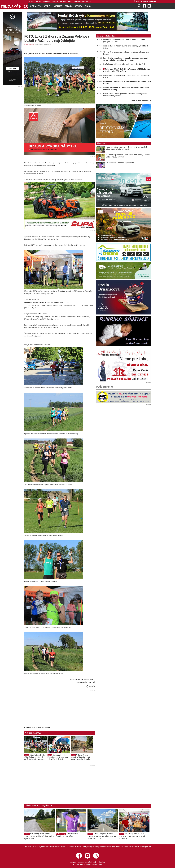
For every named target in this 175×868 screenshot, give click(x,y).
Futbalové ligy (79, 1)
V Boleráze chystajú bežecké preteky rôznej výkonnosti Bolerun (127, 82)
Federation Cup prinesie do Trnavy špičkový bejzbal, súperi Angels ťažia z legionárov (127, 148)
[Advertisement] (45, 708)
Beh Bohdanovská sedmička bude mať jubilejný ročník (124, 64)
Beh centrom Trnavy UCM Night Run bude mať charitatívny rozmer (126, 76)
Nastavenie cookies (131, 847)
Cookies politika (145, 847)
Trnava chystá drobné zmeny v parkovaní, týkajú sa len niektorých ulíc (102, 836)
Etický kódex (99, 847)
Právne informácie (68, 847)
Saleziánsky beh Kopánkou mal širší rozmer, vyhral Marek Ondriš (58, 757)
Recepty (63, 1)
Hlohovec (47, 1)
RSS (114, 847)
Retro (70, 1)
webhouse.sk (98, 864)
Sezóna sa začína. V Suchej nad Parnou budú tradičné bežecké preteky (126, 89)
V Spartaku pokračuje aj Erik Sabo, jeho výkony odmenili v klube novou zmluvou (128, 156)
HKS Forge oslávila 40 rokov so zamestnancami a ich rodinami (133, 836)
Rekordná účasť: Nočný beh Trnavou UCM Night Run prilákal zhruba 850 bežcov (126, 70)
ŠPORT (26, 44)
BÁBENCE (58, 6)
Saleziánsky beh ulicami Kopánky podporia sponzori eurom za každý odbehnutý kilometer (125, 59)
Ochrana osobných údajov (85, 847)
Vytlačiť (91, 686)
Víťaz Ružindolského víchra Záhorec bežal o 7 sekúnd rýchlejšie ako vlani (35, 757)
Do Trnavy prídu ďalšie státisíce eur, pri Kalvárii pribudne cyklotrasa (39, 836)
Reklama (108, 847)
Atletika (32, 44)
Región (39, 1)
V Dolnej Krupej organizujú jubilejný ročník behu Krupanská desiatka (81, 757)
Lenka (154, 1)
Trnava (32, 1)
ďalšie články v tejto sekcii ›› (141, 101)
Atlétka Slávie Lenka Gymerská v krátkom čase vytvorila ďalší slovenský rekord (125, 95)
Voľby (89, 1)
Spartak (55, 1)
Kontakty (120, 847)
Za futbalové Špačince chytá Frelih (120, 163)
